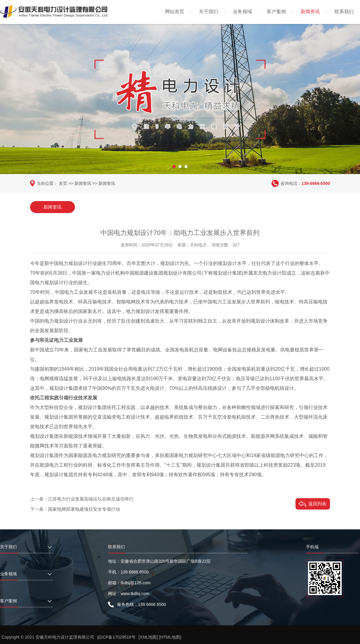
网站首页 (175, 12)
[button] (174, 167)
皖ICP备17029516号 (116, 637)
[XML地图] (148, 637)
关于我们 (208, 12)
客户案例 (276, 12)
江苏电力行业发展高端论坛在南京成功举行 (91, 499)
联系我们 (344, 12)
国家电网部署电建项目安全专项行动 (84, 509)
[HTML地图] (170, 637)
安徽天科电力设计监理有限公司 (65, 637)
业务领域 (242, 12)
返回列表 (317, 504)
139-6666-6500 (316, 183)
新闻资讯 (310, 12)
